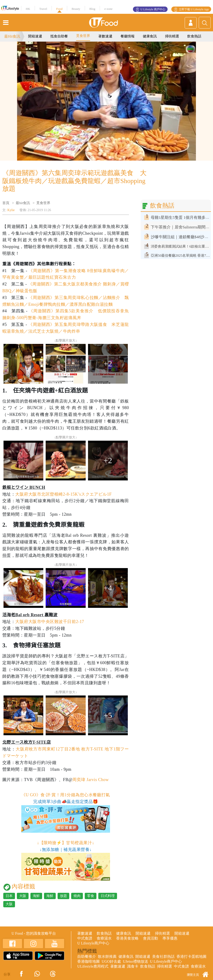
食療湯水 (104, 938)
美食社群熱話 (163, 957)
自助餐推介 (87, 957)
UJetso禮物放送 (136, 961)
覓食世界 (83, 36)
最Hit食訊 (12, 36)
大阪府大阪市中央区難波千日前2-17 (50, 622)
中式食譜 (85, 938)
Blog (92, 9)
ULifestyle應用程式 (93, 966)
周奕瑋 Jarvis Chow (90, 780)
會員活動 (151, 938)
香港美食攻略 (127, 938)
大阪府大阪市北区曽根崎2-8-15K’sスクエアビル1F (63, 494)
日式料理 (108, 896)
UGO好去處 (111, 961)
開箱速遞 (35, 36)
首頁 (6, 203)
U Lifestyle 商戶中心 (153, 9)
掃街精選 (172, 36)
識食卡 (133, 966)
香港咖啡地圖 (88, 961)
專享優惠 (170, 938)
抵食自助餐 (59, 36)
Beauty (76, 9)
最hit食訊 (23, 203)
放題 (63, 896)
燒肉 (77, 896)
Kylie (11, 210)
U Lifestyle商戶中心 (93, 943)
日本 (9, 896)
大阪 (23, 896)
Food (59, 9)
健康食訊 (150, 36)
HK (28, 9)
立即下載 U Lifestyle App (194, 9)
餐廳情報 (128, 36)
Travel (43, 9)
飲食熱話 (194, 36)
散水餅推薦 (107, 957)
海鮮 (36, 896)
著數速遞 (105, 36)
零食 (91, 896)
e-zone (108, 9)
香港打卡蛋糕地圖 (191, 957)
